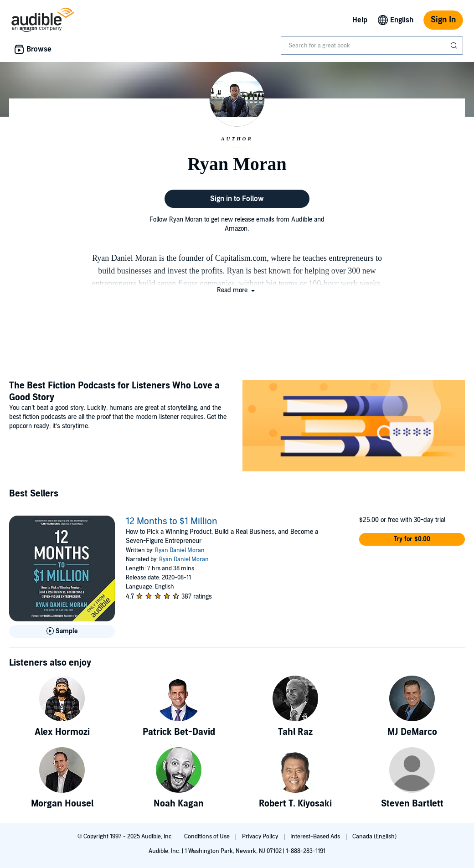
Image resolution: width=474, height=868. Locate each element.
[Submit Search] (455, 46)
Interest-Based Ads (316, 837)
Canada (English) (374, 837)
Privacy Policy (261, 837)
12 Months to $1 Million (172, 522)
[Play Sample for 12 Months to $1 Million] (62, 631)
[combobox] (372, 46)
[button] (237, 290)
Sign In (443, 20)
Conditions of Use (208, 837)
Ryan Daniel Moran (180, 550)
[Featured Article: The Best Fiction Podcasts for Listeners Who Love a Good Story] (354, 427)
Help (360, 20)
